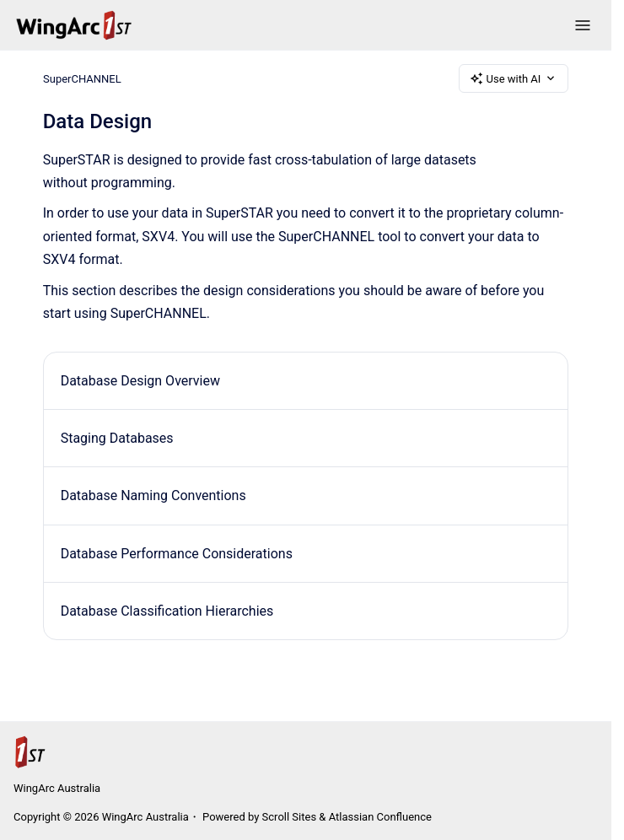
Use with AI (514, 78)
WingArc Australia (57, 788)
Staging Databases (117, 438)
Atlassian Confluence (380, 817)
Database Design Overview (140, 381)
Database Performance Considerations (177, 554)
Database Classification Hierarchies (167, 611)
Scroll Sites (290, 817)
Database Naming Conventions (153, 495)
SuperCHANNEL (82, 78)
